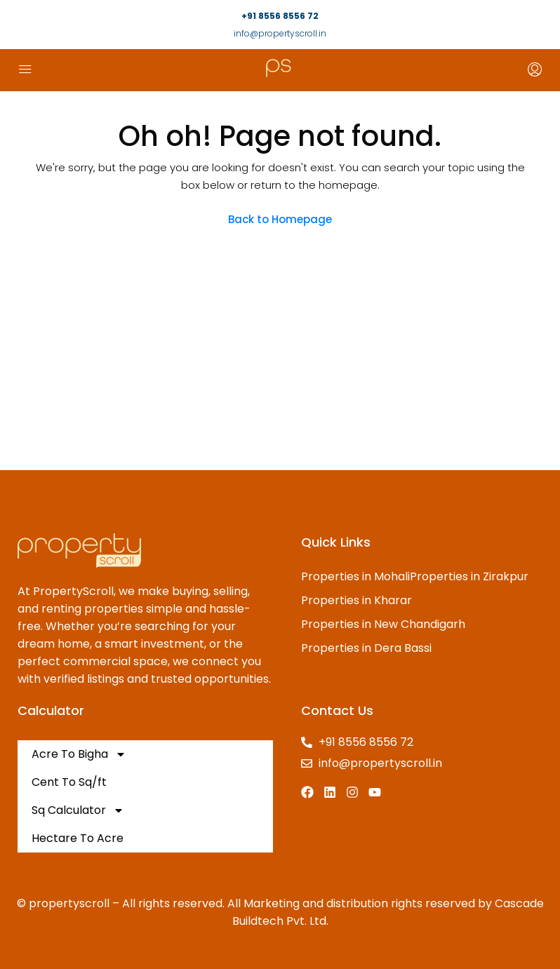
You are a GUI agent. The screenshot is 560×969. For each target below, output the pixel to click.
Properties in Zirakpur (469, 576)
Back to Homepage (280, 219)
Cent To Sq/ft (69, 782)
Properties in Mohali (355, 576)
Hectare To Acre (78, 838)
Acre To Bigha (79, 754)
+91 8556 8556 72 (280, 16)
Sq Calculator (78, 810)
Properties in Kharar (356, 600)
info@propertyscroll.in (280, 33)
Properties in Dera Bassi (366, 648)
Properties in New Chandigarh (383, 624)
